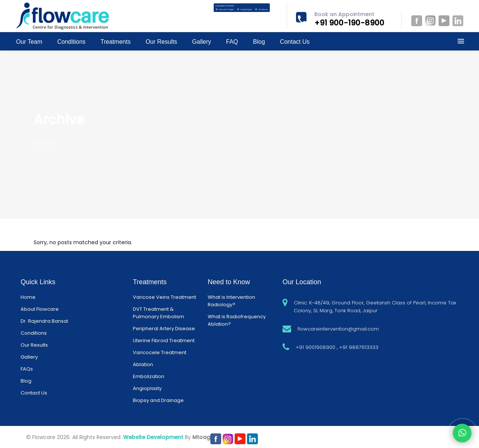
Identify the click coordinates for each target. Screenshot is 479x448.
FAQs (27, 369)
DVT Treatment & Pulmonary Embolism (158, 313)
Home (42, 142)
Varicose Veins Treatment (164, 297)
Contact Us (34, 393)
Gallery (29, 357)
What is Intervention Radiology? (231, 301)
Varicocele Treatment (160, 352)
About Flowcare (40, 309)
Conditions (34, 333)
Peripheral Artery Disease (164, 329)
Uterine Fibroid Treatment (164, 340)
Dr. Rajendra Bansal (44, 321)
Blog (26, 381)
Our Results (34, 345)
